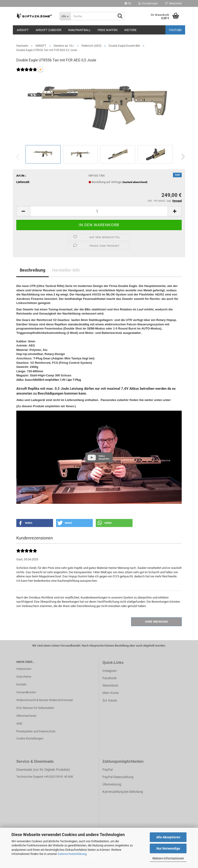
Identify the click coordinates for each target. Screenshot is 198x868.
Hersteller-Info (66, 270)
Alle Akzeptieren (168, 837)
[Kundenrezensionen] (27, 73)
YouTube (175, 30)
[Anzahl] (99, 211)
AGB (19, 723)
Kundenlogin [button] (148, 3)
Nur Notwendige (168, 848)
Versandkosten (26, 692)
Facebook (109, 678)
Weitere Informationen (168, 858)
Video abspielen (104, 457)
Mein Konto (111, 693)
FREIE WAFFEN (107, 30)
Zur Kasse (110, 700)
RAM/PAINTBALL (79, 30)
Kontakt (21, 684)
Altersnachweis (26, 716)
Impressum (24, 669)
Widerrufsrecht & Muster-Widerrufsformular (45, 700)
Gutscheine (24, 677)
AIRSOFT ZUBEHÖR (48, 30)
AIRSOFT (23, 30)
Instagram (110, 671)
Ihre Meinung (157, 622)
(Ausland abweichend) (135, 182)
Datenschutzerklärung (72, 854)
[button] (128, 3)
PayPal (107, 770)
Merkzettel (173, 3)
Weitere (130, 30)
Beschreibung (33, 270)
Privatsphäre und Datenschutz (36, 731)
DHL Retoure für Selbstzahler (35, 708)
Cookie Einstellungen (30, 738)
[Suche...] (65, 16)
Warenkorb (110, 685)
